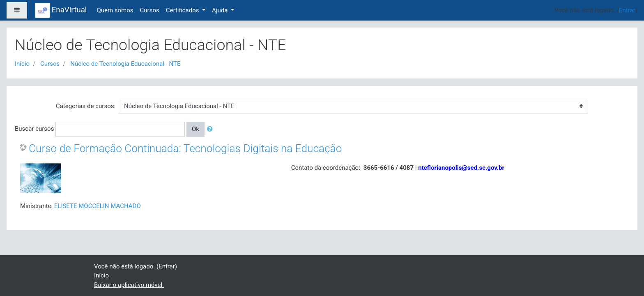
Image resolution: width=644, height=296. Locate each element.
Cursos (150, 10)
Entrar (627, 10)
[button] (212, 129)
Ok (195, 129)
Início (22, 64)
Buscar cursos (34, 129)
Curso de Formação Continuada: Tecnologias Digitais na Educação (185, 148)
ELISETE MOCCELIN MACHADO (98, 206)
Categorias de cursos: (86, 106)
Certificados (183, 10)
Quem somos (115, 10)
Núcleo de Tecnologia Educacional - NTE (125, 64)
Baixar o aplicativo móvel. (129, 285)
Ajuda (221, 10)
